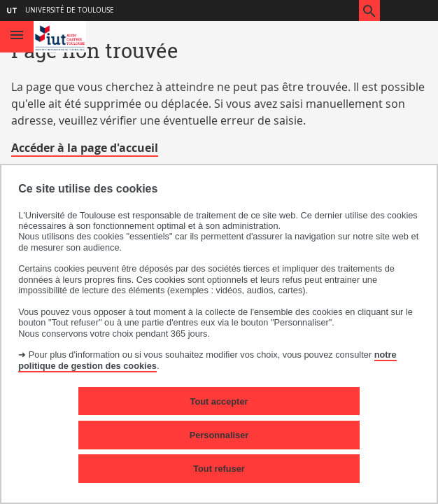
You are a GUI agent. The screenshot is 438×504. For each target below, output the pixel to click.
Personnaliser (219, 435)
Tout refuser (219, 469)
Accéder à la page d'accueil (85, 148)
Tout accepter (219, 401)
